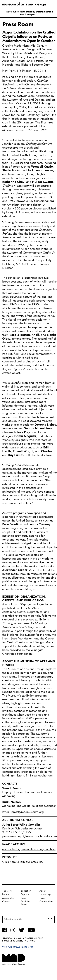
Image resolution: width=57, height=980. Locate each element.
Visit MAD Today (11, 947)
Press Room (18, 25)
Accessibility (8, 898)
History (43, 898)
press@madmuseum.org (28, 812)
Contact (6, 902)
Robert (6, 894)
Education (26, 891)
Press (23, 898)
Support (25, 894)
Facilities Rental (25, 903)
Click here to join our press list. (23, 862)
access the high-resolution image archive (29, 849)
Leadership (45, 894)
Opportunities (46, 902)
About (42, 891)
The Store (7, 891)
